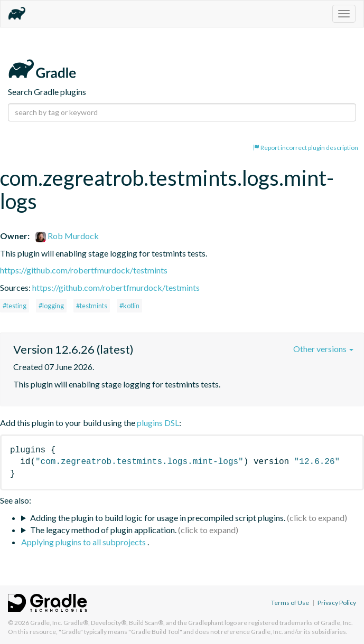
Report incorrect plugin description (306, 148)
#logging (51, 306)
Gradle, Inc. (46, 623)
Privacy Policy (337, 603)
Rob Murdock (67, 236)
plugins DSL (158, 423)
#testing (15, 306)
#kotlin (129, 306)
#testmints (92, 306)
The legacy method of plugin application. (103, 530)
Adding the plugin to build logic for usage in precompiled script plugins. (158, 518)
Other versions (323, 349)
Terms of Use (290, 603)
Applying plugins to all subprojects (84, 542)
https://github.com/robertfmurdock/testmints (84, 270)
